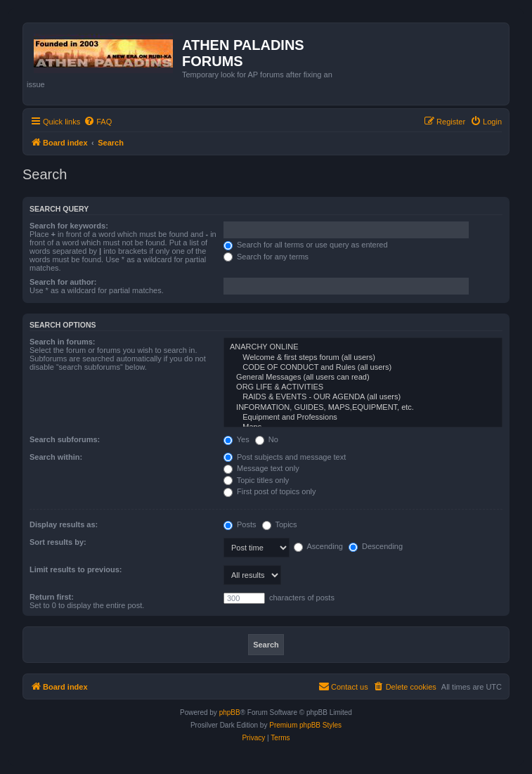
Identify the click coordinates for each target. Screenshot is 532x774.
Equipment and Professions (363, 418)
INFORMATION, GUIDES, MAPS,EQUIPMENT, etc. (363, 408)
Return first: (52, 597)
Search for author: (63, 282)
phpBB (230, 712)
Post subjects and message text (285, 457)
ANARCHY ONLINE (363, 347)
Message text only (261, 468)
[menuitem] (98, 122)
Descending (376, 546)
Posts (240, 524)
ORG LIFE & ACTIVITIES (363, 387)
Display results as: (64, 524)
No (267, 439)
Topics (280, 524)
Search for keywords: (69, 226)
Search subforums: (65, 439)
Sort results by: (58, 542)
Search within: (56, 457)
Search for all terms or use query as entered (306, 245)
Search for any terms (266, 257)
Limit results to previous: (76, 569)
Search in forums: (63, 342)
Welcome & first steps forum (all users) (363, 358)
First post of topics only (270, 491)
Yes (236, 439)
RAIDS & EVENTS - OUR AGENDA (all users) (363, 397)
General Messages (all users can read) (363, 378)
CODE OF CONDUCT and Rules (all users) (363, 368)
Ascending (318, 546)
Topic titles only (256, 480)
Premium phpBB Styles (305, 725)
